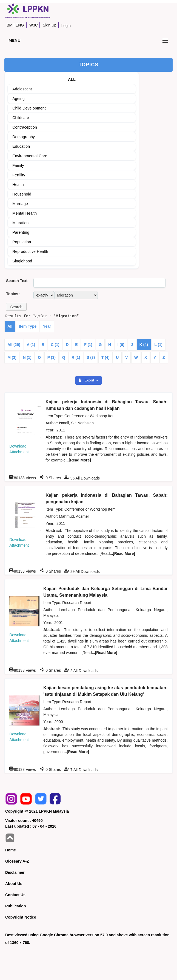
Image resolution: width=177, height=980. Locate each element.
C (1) (55, 345)
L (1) (159, 345)
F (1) (88, 345)
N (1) (27, 357)
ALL (72, 79)
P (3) (52, 357)
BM (9, 25)
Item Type (28, 326)
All (10, 326)
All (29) (14, 345)
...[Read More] (78, 460)
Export (87, 380)
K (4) (144, 345)
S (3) (91, 357)
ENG (20, 25)
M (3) (12, 357)
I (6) (121, 345)
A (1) (31, 345)
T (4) (105, 357)
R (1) (76, 357)
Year (47, 326)
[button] (16, 307)
